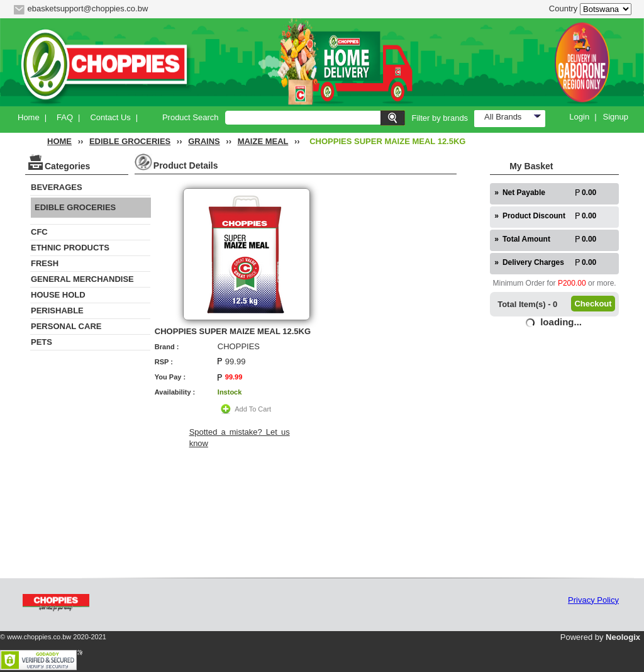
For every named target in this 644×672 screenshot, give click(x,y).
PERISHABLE (57, 311)
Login (579, 117)
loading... (561, 322)
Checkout (593, 304)
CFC (39, 232)
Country (563, 8)
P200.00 (572, 283)
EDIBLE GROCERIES (130, 141)
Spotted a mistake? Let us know (240, 438)
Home (29, 117)
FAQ (65, 117)
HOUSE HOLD (58, 295)
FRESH (45, 263)
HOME (59, 141)
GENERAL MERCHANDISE (82, 279)
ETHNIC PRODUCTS (70, 248)
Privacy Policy (593, 600)
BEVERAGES (57, 187)
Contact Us (110, 117)
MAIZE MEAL (263, 141)
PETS (42, 342)
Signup (616, 117)
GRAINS (204, 141)
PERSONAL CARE (66, 326)
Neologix (623, 637)
